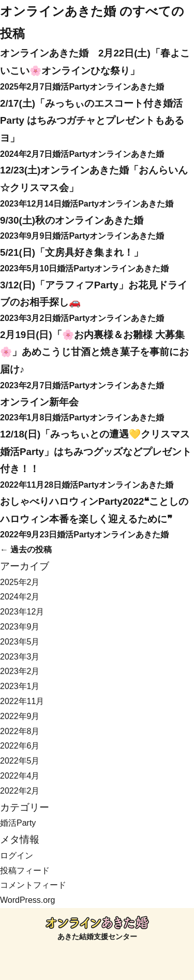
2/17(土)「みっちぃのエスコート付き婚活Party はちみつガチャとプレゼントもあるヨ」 (92, 121)
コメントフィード (33, 885)
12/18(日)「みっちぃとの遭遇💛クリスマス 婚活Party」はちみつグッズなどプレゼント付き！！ (96, 451)
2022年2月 (20, 791)
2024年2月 (20, 597)
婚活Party (71, 87)
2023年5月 (20, 642)
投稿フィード (25, 871)
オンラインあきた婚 (58, 11)
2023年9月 (20, 627)
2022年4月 (20, 776)
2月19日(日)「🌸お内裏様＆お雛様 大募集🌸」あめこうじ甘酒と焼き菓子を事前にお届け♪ (94, 352)
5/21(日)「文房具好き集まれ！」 (72, 252)
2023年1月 (20, 686)
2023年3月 (20, 657)
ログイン (17, 855)
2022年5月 (20, 761)
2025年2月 (20, 582)
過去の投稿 (26, 550)
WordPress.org (27, 900)
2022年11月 (22, 701)
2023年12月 (22, 612)
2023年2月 (20, 671)
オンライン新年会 (39, 402)
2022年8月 (20, 731)
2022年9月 (20, 716)
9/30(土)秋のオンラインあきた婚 (72, 220)
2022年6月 (20, 746)
